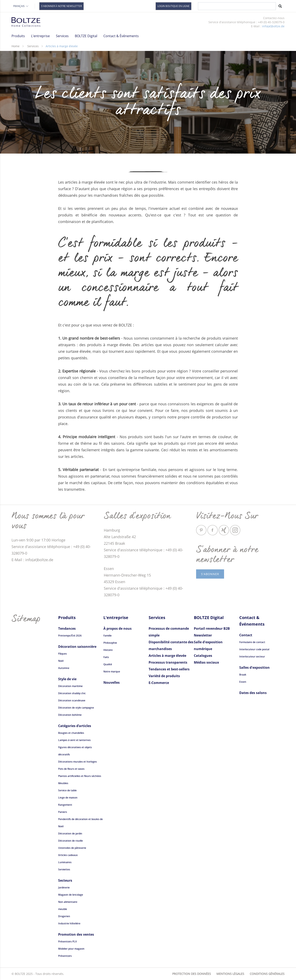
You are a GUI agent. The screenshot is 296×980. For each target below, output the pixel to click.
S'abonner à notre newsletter (61, 6)
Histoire (108, 650)
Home (16, 46)
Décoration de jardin (70, 834)
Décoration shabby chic (72, 693)
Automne (64, 668)
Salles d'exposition (254, 668)
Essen (243, 682)
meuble (63, 909)
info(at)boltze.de (273, 26)
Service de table (67, 790)
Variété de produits (164, 676)
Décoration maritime (70, 686)
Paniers (63, 812)
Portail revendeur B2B (212, 628)
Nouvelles (112, 682)
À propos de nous (117, 628)
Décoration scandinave (72, 700)
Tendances (67, 628)
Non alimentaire (68, 902)
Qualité (108, 664)
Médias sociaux (206, 662)
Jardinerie (64, 888)
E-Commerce (159, 683)
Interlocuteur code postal (254, 649)
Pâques (62, 654)
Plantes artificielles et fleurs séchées (80, 776)
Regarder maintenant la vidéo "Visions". (206, 39)
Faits (106, 657)
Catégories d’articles (75, 726)
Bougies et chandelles (71, 733)
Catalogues (203, 656)
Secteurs (65, 880)
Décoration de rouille (71, 841)
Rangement (65, 805)
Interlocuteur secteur (252, 657)
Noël (61, 661)
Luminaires (186, 36)
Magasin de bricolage (71, 895)
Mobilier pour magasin (71, 949)
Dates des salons (253, 693)
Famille (108, 636)
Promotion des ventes (76, 934)
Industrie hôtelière (69, 923)
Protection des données (192, 974)
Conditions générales (267, 974)
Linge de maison (68, 798)
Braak (243, 675)
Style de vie (67, 679)
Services (33, 46)
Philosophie (110, 643)
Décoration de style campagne (76, 708)
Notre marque (112, 672)
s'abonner (210, 574)
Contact (246, 635)
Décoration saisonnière (77, 647)
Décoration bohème (70, 715)
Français (21, 6)
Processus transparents (168, 662)
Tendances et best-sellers (169, 669)
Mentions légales (230, 974)
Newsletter (203, 635)
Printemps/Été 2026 (70, 636)
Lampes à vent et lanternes (74, 740)
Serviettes (64, 869)
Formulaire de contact (252, 642)
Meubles (63, 783)
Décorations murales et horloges (77, 762)
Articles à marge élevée (167, 656)
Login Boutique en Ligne (173, 6)
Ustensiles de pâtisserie (72, 848)
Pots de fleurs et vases (71, 769)
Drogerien (64, 916)
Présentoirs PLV (67, 942)
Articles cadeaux (68, 855)
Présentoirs (65, 956)
